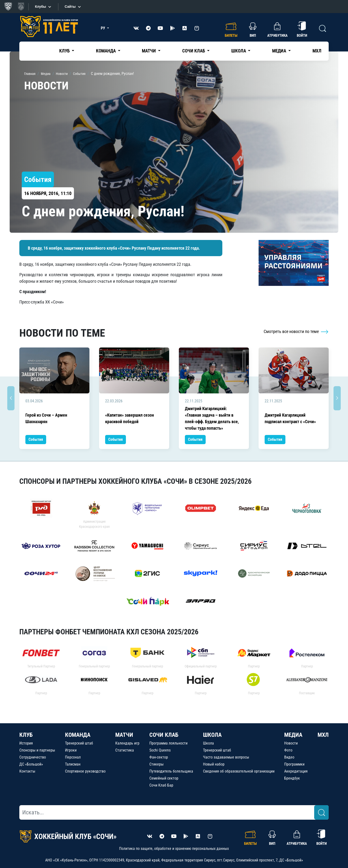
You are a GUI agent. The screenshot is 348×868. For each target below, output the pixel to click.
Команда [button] (106, 51)
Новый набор (214, 764)
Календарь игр (127, 743)
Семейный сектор (164, 778)
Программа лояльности (168, 743)
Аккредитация (296, 771)
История (26, 743)
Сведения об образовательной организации (239, 771)
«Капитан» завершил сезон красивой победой (130, 418)
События (36, 439)
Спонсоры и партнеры (37, 750)
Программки (294, 764)
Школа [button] (239, 51)
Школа (208, 743)
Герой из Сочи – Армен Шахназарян (46, 418)
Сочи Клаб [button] (194, 51)
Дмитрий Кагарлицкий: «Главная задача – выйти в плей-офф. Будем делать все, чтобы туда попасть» (212, 418)
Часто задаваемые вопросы (226, 757)
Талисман (73, 764)
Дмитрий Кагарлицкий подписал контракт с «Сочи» (290, 418)
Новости (291, 743)
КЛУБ (26, 735)
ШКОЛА (212, 735)
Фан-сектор (159, 757)
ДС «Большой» (31, 764)
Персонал (73, 757)
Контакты (27, 771)
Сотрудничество (33, 757)
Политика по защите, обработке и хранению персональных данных (174, 849)
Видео (289, 757)
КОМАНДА (78, 735)
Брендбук (292, 778)
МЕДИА (293, 735)
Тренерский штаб (79, 743)
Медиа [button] (280, 51)
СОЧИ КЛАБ (164, 735)
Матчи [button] (149, 51)
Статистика (125, 750)
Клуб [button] (65, 51)
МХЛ (317, 51)
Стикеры (156, 764)
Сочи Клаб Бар (161, 785)
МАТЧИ (124, 735)
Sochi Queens (160, 750)
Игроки (71, 750)
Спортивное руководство (85, 771)
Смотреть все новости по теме (296, 331)
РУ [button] (103, 28)
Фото (288, 750)
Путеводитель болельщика (171, 771)
